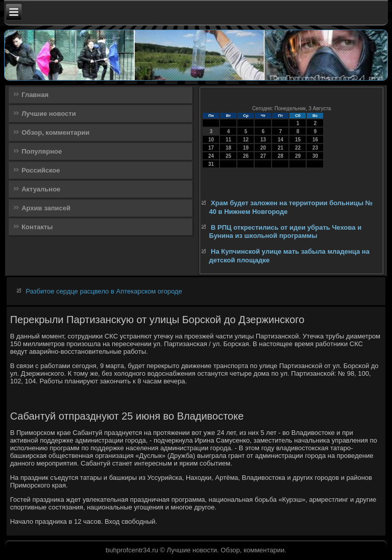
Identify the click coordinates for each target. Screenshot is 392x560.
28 (280, 156)
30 (315, 156)
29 (298, 156)
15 (298, 140)
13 (263, 140)
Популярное (42, 151)
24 (211, 156)
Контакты (37, 227)
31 (211, 164)
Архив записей (46, 208)
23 (315, 148)
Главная (35, 95)
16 (315, 140)
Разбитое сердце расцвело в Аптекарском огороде (104, 291)
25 (228, 156)
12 (246, 140)
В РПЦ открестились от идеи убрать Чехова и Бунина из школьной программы (285, 232)
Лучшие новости (49, 114)
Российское (41, 170)
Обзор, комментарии (55, 132)
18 (228, 148)
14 (280, 140)
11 (228, 140)
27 (263, 156)
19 (246, 148)
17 (211, 148)
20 (263, 148)
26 (246, 156)
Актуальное (41, 189)
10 (211, 140)
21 (280, 148)
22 (298, 148)
